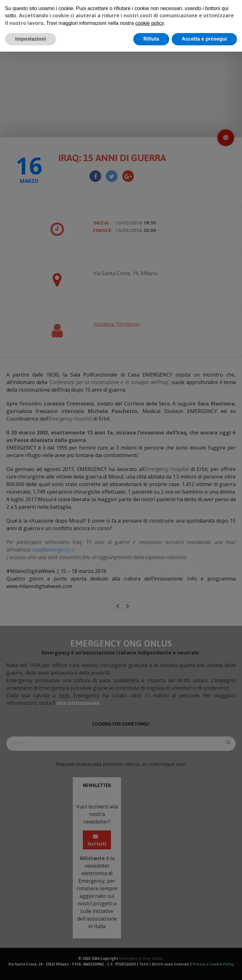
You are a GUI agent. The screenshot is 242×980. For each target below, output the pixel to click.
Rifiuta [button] (151, 39)
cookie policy (149, 23)
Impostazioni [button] (31, 39)
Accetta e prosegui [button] (204, 39)
